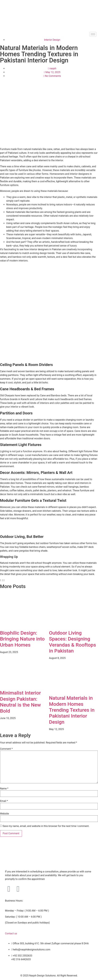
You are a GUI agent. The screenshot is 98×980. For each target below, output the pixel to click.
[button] (0, 580)
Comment (6, 749)
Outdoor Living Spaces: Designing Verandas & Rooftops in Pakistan (73, 642)
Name (4, 789)
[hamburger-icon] (93, 34)
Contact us (11, 934)
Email (4, 801)
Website (4, 814)
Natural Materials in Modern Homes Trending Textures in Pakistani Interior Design (72, 710)
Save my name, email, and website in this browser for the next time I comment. (46, 826)
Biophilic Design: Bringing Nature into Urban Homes (22, 639)
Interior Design (52, 40)
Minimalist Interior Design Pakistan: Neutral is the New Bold (20, 702)
